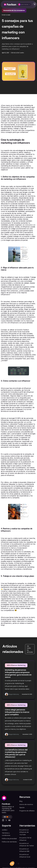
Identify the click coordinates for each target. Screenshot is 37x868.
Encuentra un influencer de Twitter (27, 845)
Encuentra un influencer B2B (24, 850)
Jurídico (5, 830)
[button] (25, 5)
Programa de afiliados (27, 811)
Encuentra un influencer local (25, 856)
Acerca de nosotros (26, 804)
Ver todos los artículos (30, 649)
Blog (21, 801)
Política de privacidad (9, 839)
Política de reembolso (9, 842)
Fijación (22, 808)
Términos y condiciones (6, 834)
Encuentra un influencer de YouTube (24, 832)
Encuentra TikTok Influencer (25, 839)
